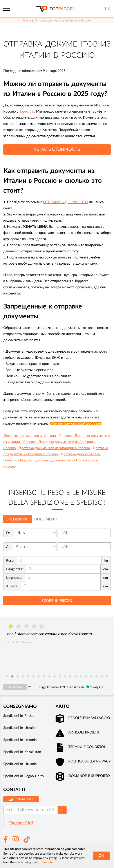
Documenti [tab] (46, 519)
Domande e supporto (89, 776)
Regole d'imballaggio (89, 718)
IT (105, 9)
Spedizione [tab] (17, 519)
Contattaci (21, 799)
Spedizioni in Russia (19, 716)
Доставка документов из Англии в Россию (38, 436)
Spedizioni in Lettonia (20, 740)
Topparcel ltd (21, 823)
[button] (7, 676)
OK (101, 856)
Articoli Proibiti (84, 732)
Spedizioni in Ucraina (20, 728)
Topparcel (27, 111)
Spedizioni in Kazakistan (22, 752)
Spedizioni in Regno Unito (24, 776)
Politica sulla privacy (90, 761)
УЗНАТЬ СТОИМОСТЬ (57, 149)
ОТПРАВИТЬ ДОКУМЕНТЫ (66, 202)
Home (27, 21)
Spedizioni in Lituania (20, 764)
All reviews (15, 687)
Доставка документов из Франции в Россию (54, 448)
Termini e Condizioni (88, 747)
